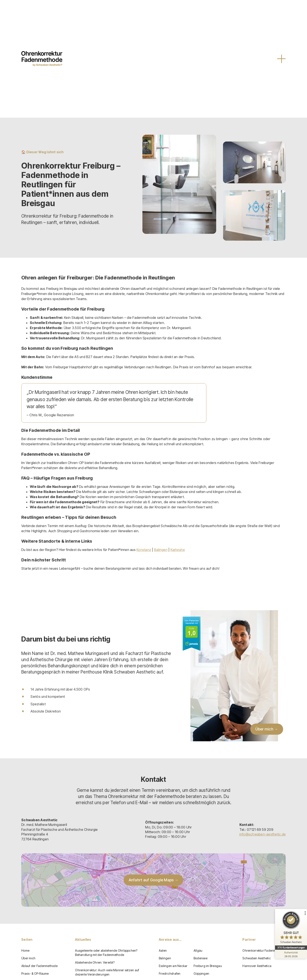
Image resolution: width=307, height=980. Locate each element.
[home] (42, 59)
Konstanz (144, 550)
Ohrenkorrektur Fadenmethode (264, 950)
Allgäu (198, 950)
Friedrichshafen (170, 973)
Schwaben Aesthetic (257, 958)
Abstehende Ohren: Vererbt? (95, 962)
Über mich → (267, 729)
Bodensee (201, 958)
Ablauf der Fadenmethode (39, 966)
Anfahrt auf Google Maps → (154, 880)
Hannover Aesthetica (257, 966)
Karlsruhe (178, 550)
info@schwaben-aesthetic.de (263, 834)
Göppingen (201, 973)
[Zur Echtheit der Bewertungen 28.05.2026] (291, 954)
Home (25, 950)
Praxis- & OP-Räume (35, 973)
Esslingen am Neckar (173, 966)
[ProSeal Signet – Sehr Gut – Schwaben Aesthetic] (291, 928)
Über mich (28, 958)
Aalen (163, 950)
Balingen (161, 550)
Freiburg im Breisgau (208, 966)
